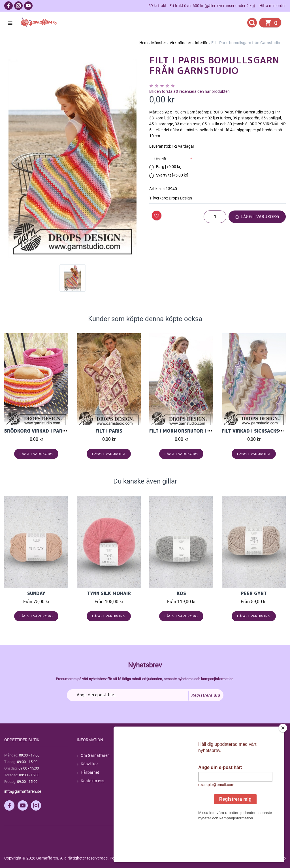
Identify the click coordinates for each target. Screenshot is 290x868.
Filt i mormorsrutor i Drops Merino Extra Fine (210, 431)
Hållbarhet (90, 772)
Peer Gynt (254, 593)
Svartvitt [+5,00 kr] (172, 175)
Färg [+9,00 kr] (169, 167)
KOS (181, 593)
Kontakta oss (92, 781)
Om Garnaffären (95, 755)
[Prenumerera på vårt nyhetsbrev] (145, 695)
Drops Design (180, 198)
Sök (156, 755)
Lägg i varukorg (257, 217)
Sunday (36, 593)
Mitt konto (235, 755)
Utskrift (160, 159)
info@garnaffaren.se (23, 791)
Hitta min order (273, 6)
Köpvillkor (89, 764)
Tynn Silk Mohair (109, 593)
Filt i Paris (109, 431)
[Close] (283, 763)
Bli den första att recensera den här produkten (189, 91)
